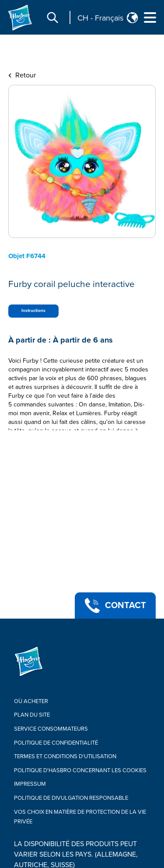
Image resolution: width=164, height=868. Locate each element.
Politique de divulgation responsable (71, 798)
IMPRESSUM (30, 784)
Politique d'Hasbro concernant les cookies (80, 770)
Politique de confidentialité (56, 743)
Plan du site (32, 715)
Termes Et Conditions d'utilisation (65, 756)
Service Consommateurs (51, 729)
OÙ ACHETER (31, 701)
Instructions (33, 311)
